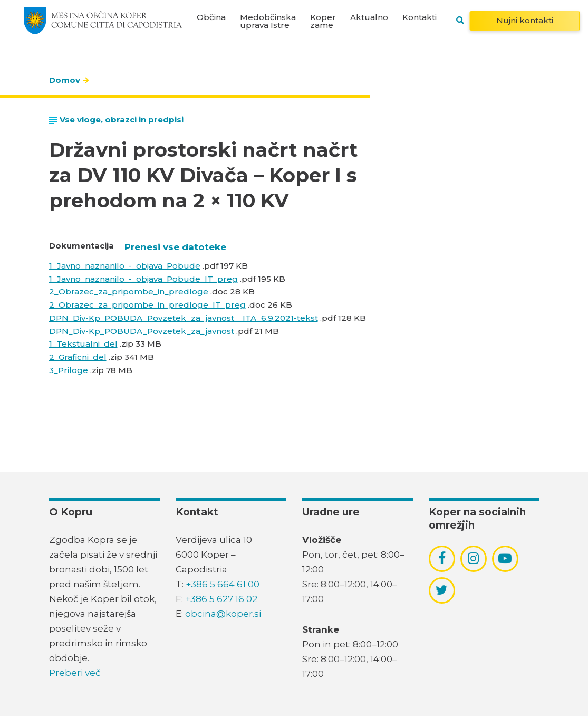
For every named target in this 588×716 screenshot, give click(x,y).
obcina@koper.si (223, 614)
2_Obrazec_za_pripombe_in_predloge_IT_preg (147, 305)
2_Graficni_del (78, 357)
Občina (211, 17)
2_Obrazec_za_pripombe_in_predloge (129, 292)
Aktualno (369, 17)
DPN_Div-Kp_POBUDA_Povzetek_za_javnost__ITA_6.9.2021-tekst (184, 318)
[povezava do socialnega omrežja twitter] (442, 590)
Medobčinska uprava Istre (268, 21)
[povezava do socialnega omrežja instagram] (473, 558)
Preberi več (75, 673)
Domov (65, 80)
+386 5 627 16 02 (221, 599)
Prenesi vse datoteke (175, 247)
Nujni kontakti (525, 20)
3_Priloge (69, 370)
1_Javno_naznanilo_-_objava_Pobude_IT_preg (143, 279)
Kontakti (420, 17)
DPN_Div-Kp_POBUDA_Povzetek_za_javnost (142, 331)
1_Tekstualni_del (83, 344)
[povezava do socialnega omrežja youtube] (505, 559)
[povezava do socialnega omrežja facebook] (442, 558)
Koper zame (323, 21)
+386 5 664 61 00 (223, 584)
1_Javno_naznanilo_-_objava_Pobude (125, 266)
